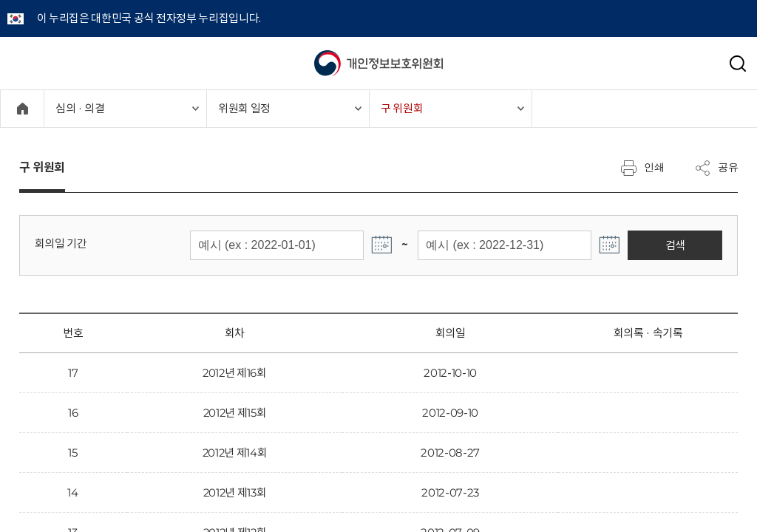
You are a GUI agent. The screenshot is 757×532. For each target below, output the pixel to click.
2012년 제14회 (235, 453)
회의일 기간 (61, 243)
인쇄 (642, 168)
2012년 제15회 (235, 413)
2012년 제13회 (235, 492)
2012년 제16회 (235, 373)
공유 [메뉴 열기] (716, 168)
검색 (689, 245)
